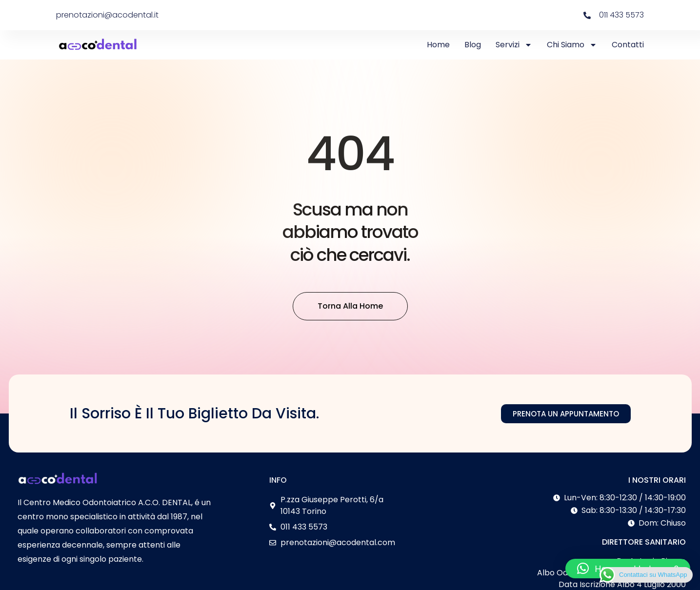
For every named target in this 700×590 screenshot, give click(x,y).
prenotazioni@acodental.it (107, 15)
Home (438, 45)
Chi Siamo (572, 45)
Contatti (628, 45)
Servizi (514, 45)
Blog (473, 45)
